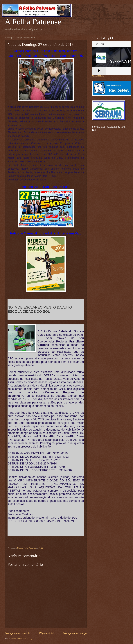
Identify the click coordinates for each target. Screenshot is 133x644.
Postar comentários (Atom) (22, 639)
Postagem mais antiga (75, 633)
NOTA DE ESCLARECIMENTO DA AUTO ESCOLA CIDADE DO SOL (40, 309)
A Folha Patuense (33, 22)
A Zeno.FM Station (98, 76)
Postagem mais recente (17, 633)
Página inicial (46, 633)
